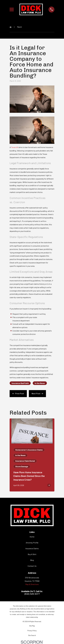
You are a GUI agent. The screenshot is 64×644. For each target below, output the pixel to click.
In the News (40, 383)
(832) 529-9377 (32, 594)
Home (32, 537)
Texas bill (15, 147)
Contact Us (32, 566)
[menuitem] (32, 626)
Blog (32, 560)
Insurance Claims (32, 548)
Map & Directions (32, 584)
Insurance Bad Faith (20, 383)
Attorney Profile (32, 543)
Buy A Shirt (32, 554)
